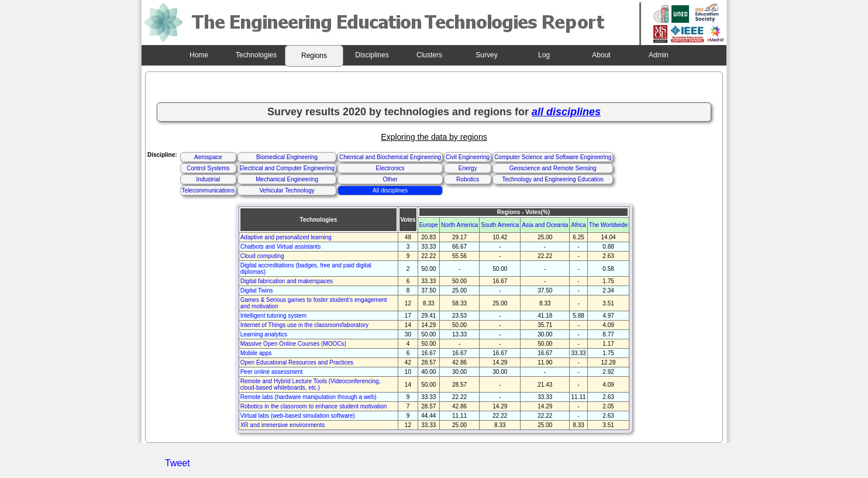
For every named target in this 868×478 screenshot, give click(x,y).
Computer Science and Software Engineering (553, 157)
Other (390, 179)
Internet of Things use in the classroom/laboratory (304, 325)
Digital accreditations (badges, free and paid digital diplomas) (306, 269)
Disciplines (372, 55)
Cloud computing (262, 256)
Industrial (209, 179)
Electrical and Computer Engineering (287, 168)
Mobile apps (256, 353)
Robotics (468, 179)
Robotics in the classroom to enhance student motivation (314, 406)
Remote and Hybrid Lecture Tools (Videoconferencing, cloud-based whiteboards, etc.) (311, 384)
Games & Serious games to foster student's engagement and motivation (314, 303)
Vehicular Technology (287, 190)
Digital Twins (257, 290)
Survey (486, 55)
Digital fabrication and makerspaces (287, 281)
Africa (578, 225)
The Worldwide (609, 225)
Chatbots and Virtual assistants (281, 247)
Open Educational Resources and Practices (297, 362)
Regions (314, 56)
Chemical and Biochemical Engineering (390, 157)
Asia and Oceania (545, 225)
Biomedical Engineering (287, 157)
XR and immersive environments (283, 425)
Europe (429, 225)
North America (459, 225)
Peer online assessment (272, 372)
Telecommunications (209, 190)
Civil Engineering (468, 157)
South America (500, 225)
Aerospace (208, 157)
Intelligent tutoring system (273, 316)
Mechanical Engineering (287, 179)
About (601, 55)
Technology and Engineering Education (552, 179)
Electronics (390, 168)
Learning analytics (264, 334)
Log (544, 55)
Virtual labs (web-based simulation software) (298, 416)
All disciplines (390, 190)
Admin (659, 55)
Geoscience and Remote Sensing (553, 168)
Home (199, 55)
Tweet (178, 463)
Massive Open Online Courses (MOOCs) (293, 344)
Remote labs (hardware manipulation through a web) (309, 397)
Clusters (429, 55)
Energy (468, 168)
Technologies (256, 55)
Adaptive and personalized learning (286, 237)
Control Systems (208, 168)
